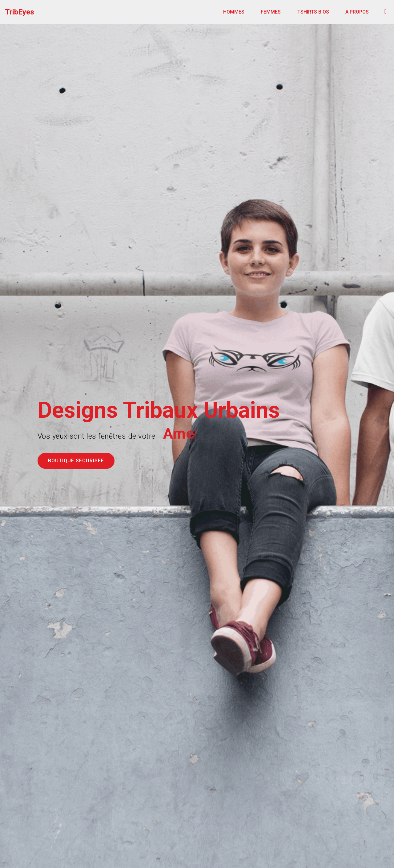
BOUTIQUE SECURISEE (76, 461)
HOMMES (234, 12)
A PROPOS (357, 12)
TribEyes (20, 12)
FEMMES (271, 12)
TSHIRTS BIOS (313, 12)
